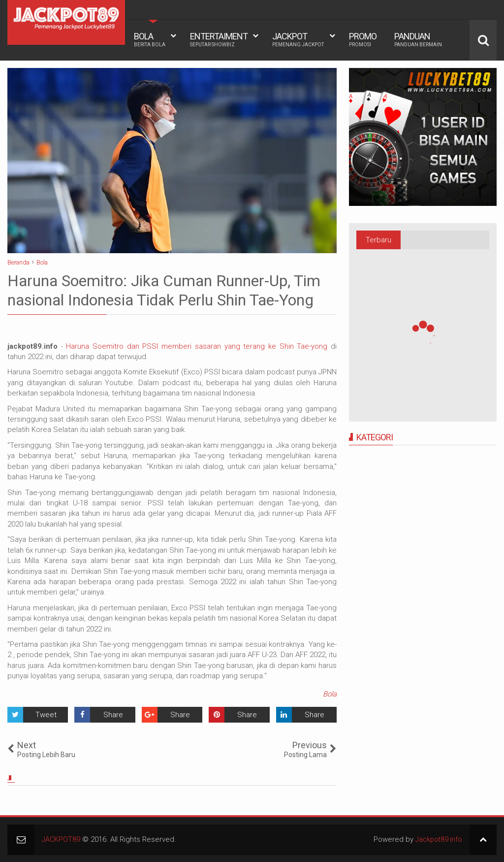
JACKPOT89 (62, 839)
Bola (330, 694)
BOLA (150, 39)
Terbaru (378, 240)
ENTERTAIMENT (219, 39)
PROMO (363, 39)
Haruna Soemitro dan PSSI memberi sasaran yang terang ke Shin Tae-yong (198, 346)
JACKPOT (298, 39)
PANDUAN (418, 39)
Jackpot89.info (438, 839)
